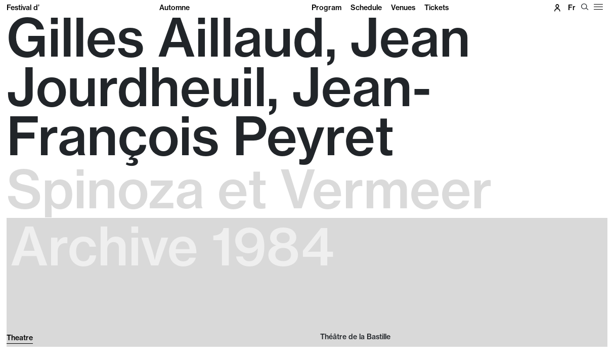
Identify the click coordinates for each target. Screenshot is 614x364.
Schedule (366, 8)
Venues (403, 8)
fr (572, 8)
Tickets (436, 8)
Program (326, 8)
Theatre (20, 338)
